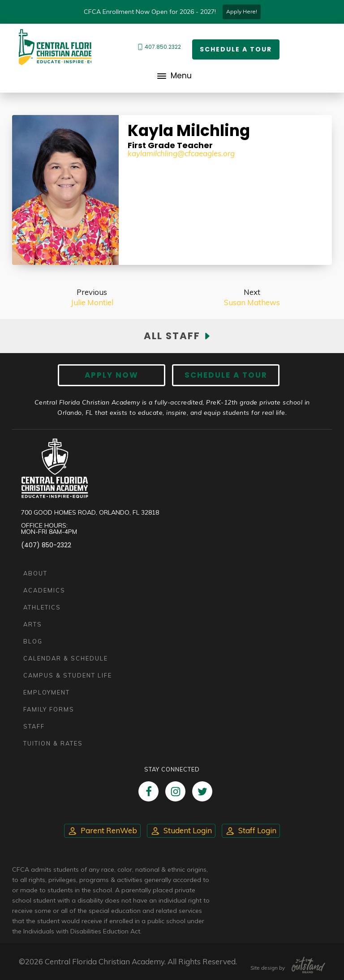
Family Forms (49, 709)
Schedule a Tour (236, 49)
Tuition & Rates (53, 743)
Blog (33, 641)
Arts (33, 624)
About (35, 573)
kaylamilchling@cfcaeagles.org (181, 153)
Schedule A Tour (226, 375)
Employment (47, 692)
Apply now (112, 375)
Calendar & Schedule (66, 658)
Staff (34, 726)
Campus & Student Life (68, 675)
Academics (44, 590)
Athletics (42, 607)
